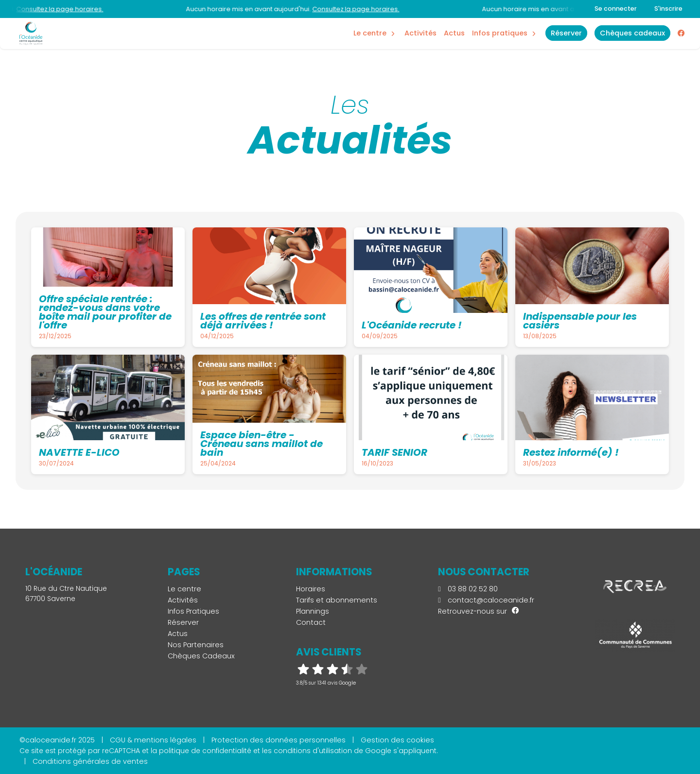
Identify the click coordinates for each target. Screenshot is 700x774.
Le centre (184, 589)
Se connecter (616, 9)
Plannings (313, 611)
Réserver (183, 622)
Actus (454, 33)
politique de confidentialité (205, 751)
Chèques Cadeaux (201, 656)
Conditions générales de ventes (90, 761)
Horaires (311, 589)
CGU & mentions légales (153, 740)
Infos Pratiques (500, 33)
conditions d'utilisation (313, 751)
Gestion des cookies (397, 740)
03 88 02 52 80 (468, 589)
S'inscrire (668, 9)
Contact (311, 622)
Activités (420, 33)
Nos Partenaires (196, 645)
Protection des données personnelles (279, 740)
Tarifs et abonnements (337, 600)
